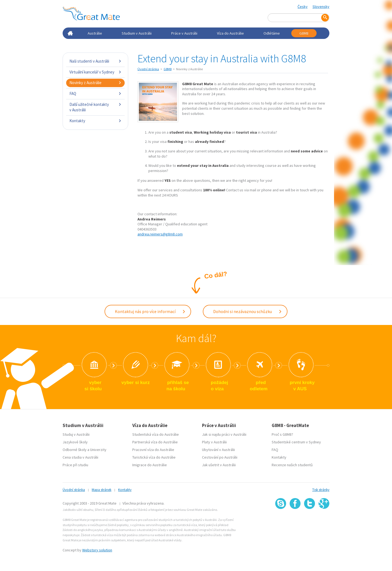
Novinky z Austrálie (95, 83)
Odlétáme (272, 33)
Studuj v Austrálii (76, 434)
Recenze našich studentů (292, 465)
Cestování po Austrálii (220, 457)
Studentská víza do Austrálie (156, 434)
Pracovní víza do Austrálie (153, 450)
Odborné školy (75, 450)
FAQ (95, 93)
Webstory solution (97, 550)
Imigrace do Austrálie (150, 465)
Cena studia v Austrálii (80, 457)
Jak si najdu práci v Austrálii (224, 434)
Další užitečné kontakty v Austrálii (95, 107)
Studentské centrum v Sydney (296, 442)
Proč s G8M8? (282, 434)
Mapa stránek (102, 490)
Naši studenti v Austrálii (95, 61)
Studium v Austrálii (137, 33)
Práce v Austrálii (184, 33)
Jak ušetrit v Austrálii (219, 465)
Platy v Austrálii (214, 442)
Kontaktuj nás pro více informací (150, 311)
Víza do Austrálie (230, 33)
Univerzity (98, 450)
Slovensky (321, 7)
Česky (303, 7)
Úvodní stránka (148, 69)
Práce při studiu (75, 465)
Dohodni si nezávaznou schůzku (248, 311)
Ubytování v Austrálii (218, 450)
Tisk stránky (321, 490)
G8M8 (304, 33)
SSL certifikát (310, 521)
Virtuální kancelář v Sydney (95, 72)
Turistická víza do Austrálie (154, 457)
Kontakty (95, 121)
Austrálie (95, 33)
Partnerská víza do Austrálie (155, 442)
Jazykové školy (75, 442)
